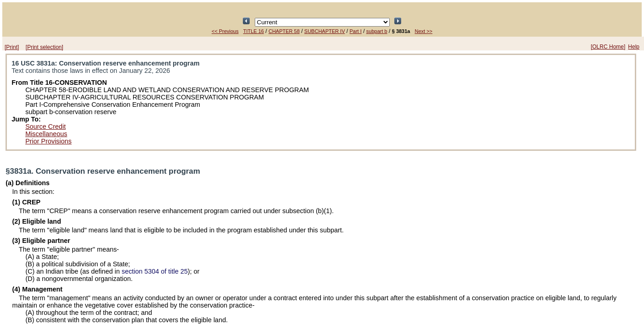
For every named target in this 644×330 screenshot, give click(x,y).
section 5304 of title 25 (155, 271)
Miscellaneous (46, 134)
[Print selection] (45, 47)
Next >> (423, 31)
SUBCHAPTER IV (325, 31)
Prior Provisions (48, 141)
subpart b (377, 31)
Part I (356, 31)
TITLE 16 (254, 31)
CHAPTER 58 (284, 31)
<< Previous (225, 31)
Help (634, 47)
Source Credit (45, 126)
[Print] (12, 47)
